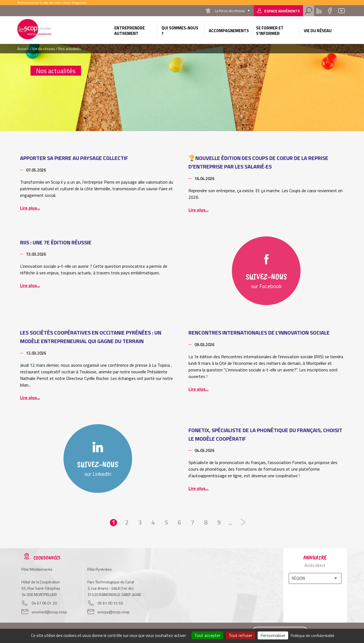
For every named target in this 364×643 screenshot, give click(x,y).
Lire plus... (30, 208)
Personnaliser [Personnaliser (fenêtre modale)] (273, 635)
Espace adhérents (282, 11)
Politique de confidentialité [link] (312, 635)
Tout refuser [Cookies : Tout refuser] (240, 635)
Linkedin (319, 11)
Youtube (341, 11)
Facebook (330, 11)
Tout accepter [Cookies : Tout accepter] (207, 635)
